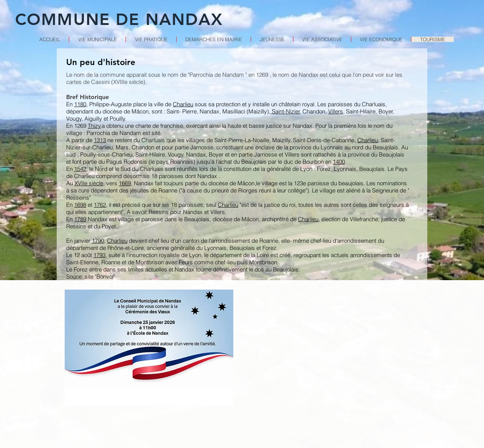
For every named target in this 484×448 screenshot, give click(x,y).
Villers (336, 111)
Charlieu (183, 104)
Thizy (94, 126)
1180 (80, 104)
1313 (100, 140)
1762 (100, 205)
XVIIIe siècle (128, 82)
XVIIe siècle (89, 183)
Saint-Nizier (285, 111)
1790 (98, 241)
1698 (80, 205)
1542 (80, 169)
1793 (99, 255)
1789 (80, 219)
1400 (339, 162)
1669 (125, 183)
